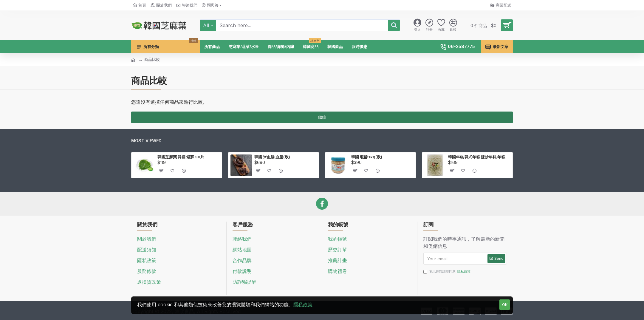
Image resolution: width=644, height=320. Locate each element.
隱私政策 (303, 304)
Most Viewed (146, 141)
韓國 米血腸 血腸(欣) (272, 157)
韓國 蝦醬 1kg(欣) (367, 157)
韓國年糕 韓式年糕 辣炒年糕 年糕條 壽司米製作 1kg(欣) (479, 157)
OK (505, 304)
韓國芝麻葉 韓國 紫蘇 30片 (181, 157)
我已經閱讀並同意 (447, 272)
